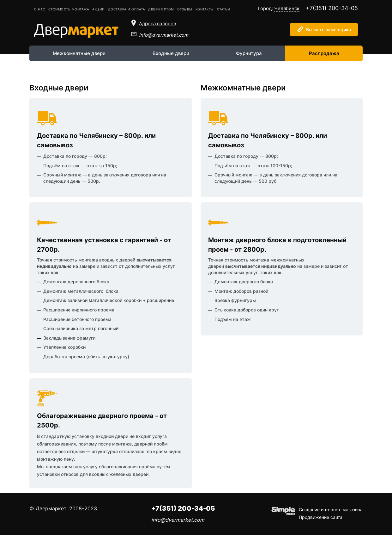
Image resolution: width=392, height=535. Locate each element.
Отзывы (185, 9)
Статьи (224, 9)
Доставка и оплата (127, 9)
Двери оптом (161, 9)
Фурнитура (249, 53)
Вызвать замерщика (329, 30)
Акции (99, 9)
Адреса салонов (157, 24)
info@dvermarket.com (164, 35)
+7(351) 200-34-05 (332, 8)
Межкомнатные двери (79, 53)
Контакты (205, 9)
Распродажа (324, 53)
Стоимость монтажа (69, 9)
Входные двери (171, 53)
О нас (40, 9)
